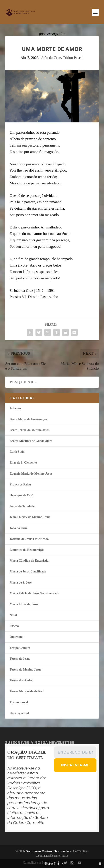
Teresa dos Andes (21, 680)
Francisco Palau (20, 484)
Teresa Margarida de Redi (27, 691)
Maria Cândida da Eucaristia (29, 561)
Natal (13, 615)
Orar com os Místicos (39, 851)
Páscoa (14, 626)
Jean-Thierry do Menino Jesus (30, 517)
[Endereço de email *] (76, 752)
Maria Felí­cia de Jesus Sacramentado (34, 593)
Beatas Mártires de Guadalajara (31, 441)
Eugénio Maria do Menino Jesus (31, 474)
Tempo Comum (20, 648)
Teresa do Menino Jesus (25, 670)
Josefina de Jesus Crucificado (29, 539)
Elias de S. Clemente (23, 463)
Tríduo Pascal (73, 58)
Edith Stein (17, 452)
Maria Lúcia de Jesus (24, 604)
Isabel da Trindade (22, 506)
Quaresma (16, 637)
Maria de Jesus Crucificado (28, 571)
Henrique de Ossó (21, 495)
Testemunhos (63, 851)
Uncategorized (19, 713)
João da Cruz (51, 58)
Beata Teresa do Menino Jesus (29, 430)
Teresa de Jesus (20, 659)
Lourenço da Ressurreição (27, 550)
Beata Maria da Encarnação (28, 419)
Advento (15, 408)
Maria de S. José (21, 583)
